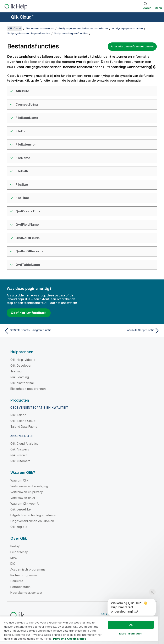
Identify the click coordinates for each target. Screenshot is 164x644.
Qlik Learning (20, 377)
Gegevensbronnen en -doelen (32, 521)
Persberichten (20, 587)
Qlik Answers (20, 449)
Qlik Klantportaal (22, 383)
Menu (158, 8)
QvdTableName (28, 265)
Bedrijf (15, 546)
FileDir (21, 131)
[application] (129, 608)
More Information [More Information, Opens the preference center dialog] (131, 633)
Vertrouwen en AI (23, 498)
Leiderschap (19, 552)
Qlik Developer (21, 365)
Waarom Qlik (19, 480)
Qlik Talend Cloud (23, 421)
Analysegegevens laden (127, 28)
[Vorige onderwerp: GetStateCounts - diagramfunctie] (42, 331)
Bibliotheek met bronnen (28, 389)
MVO (14, 558)
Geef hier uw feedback (29, 313)
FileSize (22, 185)
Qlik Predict (19, 455)
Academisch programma (28, 569)
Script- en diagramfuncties (71, 33)
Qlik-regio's (19, 527)
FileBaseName (27, 118)
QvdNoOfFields (28, 238)
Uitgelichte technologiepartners (33, 515)
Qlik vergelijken (21, 509)
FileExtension (26, 144)
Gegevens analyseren (40, 28)
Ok (131, 625)
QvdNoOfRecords (29, 251)
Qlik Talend (18, 415)
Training (16, 371)
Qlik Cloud (22, 17)
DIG (13, 564)
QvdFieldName (27, 224)
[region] (79, 630)
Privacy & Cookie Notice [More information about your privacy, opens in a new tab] (70, 639)
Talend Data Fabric (24, 427)
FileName (23, 158)
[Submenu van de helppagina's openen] (6, 18)
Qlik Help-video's (23, 360)
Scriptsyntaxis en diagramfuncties (29, 33)
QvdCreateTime (28, 211)
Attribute (22, 91)
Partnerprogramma (24, 575)
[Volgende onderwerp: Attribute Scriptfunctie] (122, 331)
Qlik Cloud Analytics (24, 444)
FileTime (22, 198)
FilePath (22, 171)
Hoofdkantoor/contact (26, 593)
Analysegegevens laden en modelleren (83, 28)
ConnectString (27, 104)
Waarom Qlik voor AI (25, 504)
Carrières (17, 581)
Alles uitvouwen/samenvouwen (132, 46)
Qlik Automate (20, 461)
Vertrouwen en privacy (27, 492)
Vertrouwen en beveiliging (29, 486)
